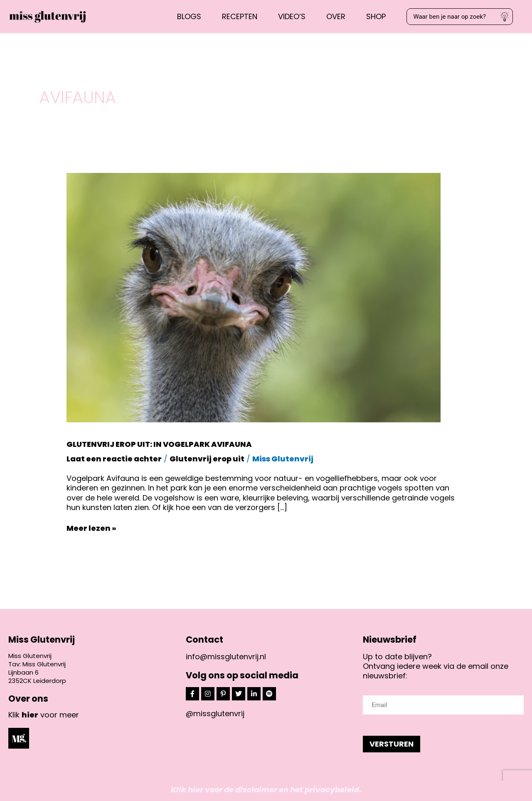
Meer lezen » (91, 528)
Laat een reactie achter (114, 459)
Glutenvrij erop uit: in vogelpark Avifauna (159, 444)
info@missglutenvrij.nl (226, 657)
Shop (376, 16)
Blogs (189, 16)
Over (336, 16)
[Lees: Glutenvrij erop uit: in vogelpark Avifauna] (254, 297)
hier (30, 715)
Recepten (240, 16)
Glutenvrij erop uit (207, 459)
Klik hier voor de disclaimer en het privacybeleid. (266, 790)
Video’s (292, 16)
